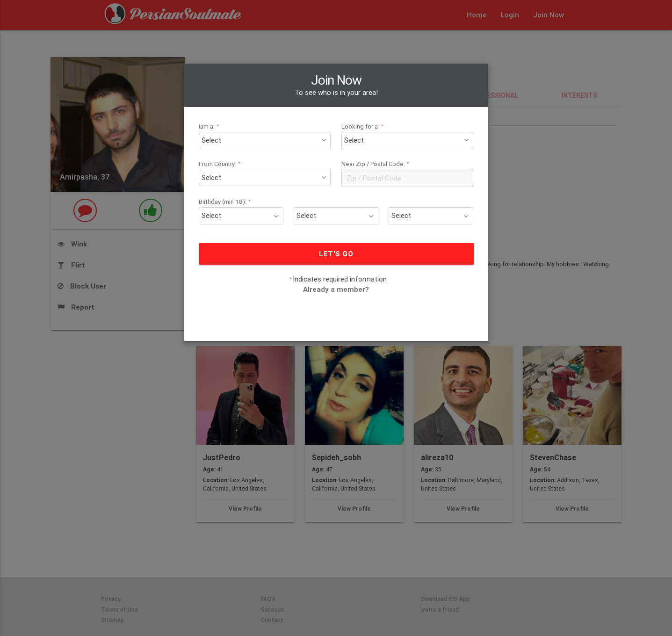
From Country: (236, 147)
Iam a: (227, 110)
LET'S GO (336, 237)
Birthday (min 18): (241, 185)
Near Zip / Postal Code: (371, 147)
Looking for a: (360, 110)
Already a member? (336, 272)
